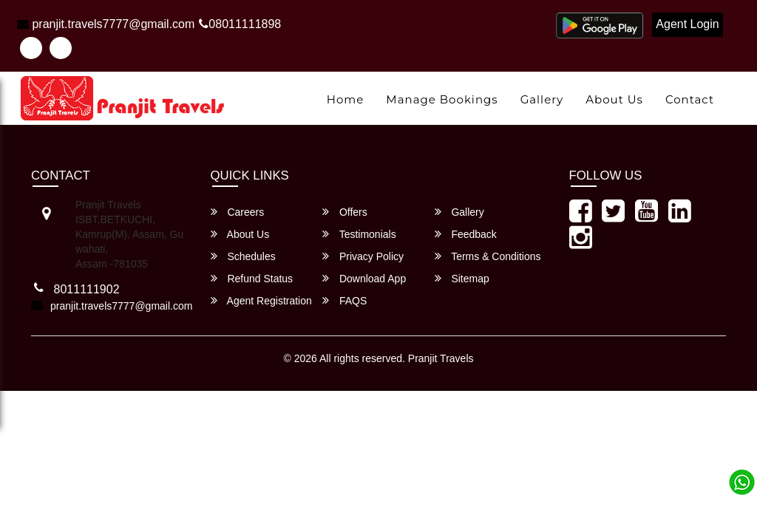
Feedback (466, 234)
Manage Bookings (442, 99)
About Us (614, 99)
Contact (690, 99)
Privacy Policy (363, 256)
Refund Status (252, 278)
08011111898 (240, 24)
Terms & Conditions (488, 256)
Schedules (243, 256)
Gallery (542, 99)
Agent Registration (261, 300)
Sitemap (462, 278)
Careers (238, 212)
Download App (364, 278)
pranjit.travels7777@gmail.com (106, 24)
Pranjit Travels (441, 358)
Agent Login (687, 24)
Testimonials (359, 234)
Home (346, 99)
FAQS (344, 300)
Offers (345, 212)
